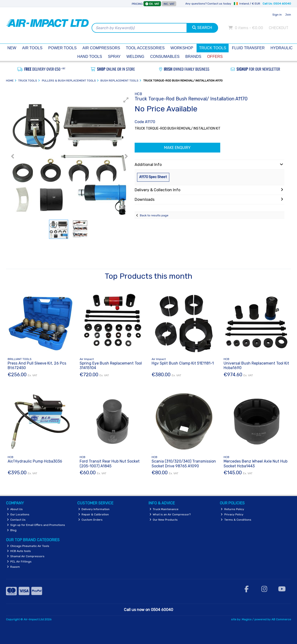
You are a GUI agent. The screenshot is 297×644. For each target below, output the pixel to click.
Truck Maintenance (164, 509)
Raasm (14, 567)
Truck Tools (212, 48)
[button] (126, 100)
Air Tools (32, 48)
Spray (114, 57)
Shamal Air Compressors (26, 556)
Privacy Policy (232, 514)
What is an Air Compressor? (170, 514)
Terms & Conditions (236, 520)
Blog (12, 530)
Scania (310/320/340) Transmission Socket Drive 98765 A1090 (184, 464)
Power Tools (63, 48)
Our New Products (164, 520)
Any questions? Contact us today (208, 4)
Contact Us (16, 520)
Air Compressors (101, 48)
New (12, 48)
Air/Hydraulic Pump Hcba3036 (35, 461)
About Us (15, 509)
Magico (247, 619)
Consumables (165, 57)
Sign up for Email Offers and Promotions (36, 525)
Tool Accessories (145, 48)
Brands (193, 57)
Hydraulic (281, 48)
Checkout (279, 28)
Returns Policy (232, 509)
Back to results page (154, 215)
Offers (215, 57)
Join (288, 15)
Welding (135, 57)
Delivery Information (94, 509)
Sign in (277, 15)
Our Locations (18, 514)
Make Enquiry (177, 148)
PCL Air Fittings (19, 562)
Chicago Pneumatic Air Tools (28, 546)
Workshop (182, 48)
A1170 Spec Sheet (153, 177)
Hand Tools (90, 57)
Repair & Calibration (94, 514)
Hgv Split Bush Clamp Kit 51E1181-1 (183, 363)
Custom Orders (91, 520)
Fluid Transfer (248, 48)
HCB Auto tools (19, 551)
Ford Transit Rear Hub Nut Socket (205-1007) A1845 (110, 464)
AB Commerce (281, 619)
